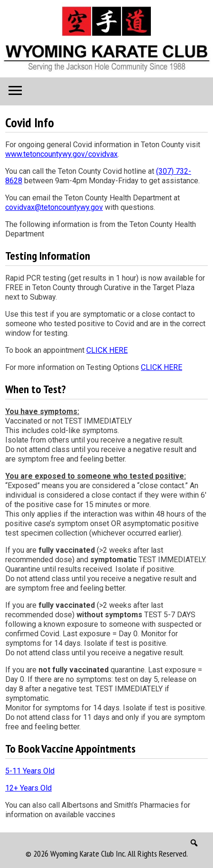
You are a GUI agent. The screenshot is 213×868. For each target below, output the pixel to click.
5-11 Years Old (30, 771)
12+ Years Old (28, 788)
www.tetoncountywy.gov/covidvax (61, 154)
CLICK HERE (107, 350)
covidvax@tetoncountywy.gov (54, 207)
